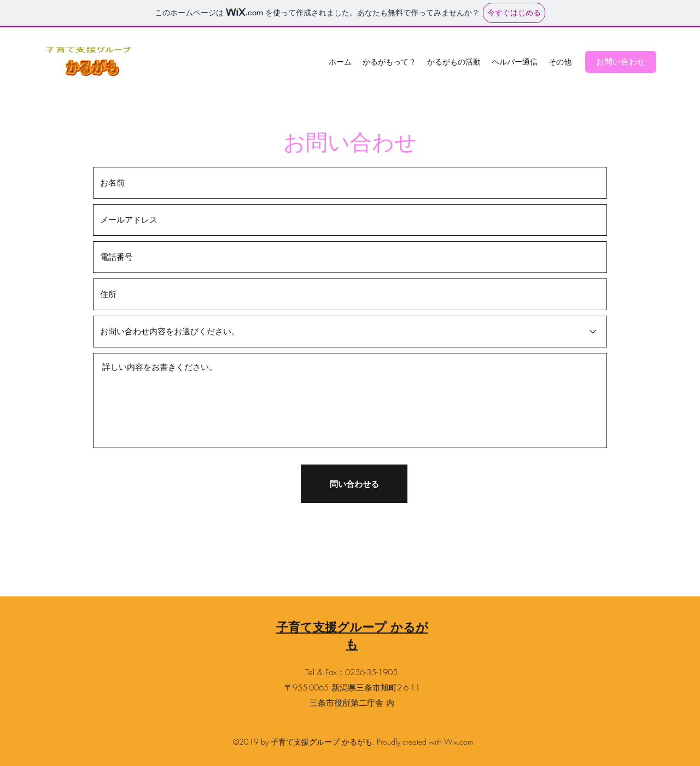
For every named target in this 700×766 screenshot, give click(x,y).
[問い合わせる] (354, 484)
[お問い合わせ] (621, 62)
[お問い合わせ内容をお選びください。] (350, 332)
